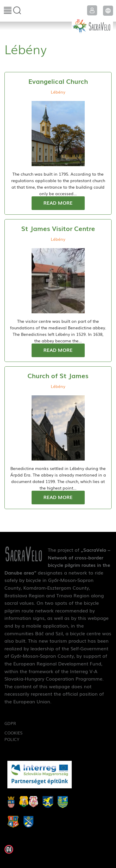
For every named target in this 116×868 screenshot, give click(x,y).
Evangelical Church (58, 81)
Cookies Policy (13, 736)
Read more (58, 203)
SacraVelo (92, 25)
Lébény (58, 92)
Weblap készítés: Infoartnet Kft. (9, 849)
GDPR (10, 723)
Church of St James (58, 375)
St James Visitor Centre (58, 228)
